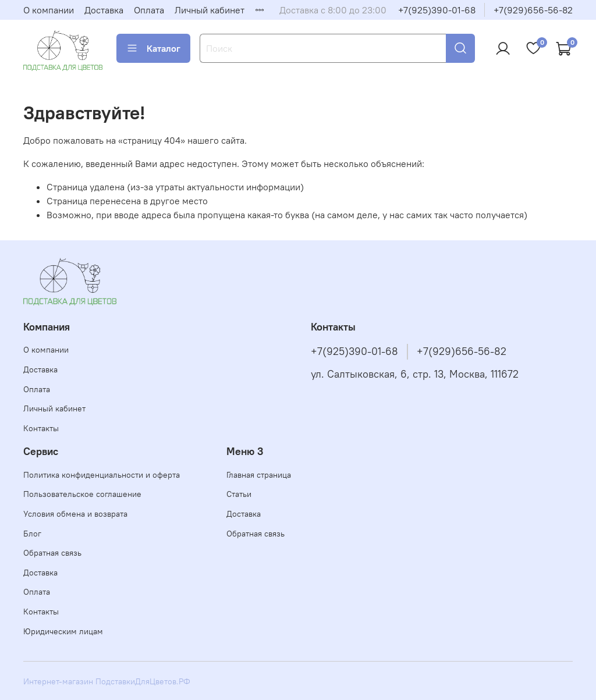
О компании (49, 10)
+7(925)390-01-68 (437, 10)
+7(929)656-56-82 (533, 10)
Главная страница (259, 475)
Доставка (104, 10)
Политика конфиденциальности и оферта (102, 475)
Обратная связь (52, 553)
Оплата (149, 10)
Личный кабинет (210, 10)
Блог (32, 534)
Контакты (41, 428)
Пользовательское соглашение (82, 494)
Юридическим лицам (63, 631)
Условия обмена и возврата (75, 514)
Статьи (239, 494)
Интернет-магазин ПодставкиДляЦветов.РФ (107, 681)
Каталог (153, 48)
